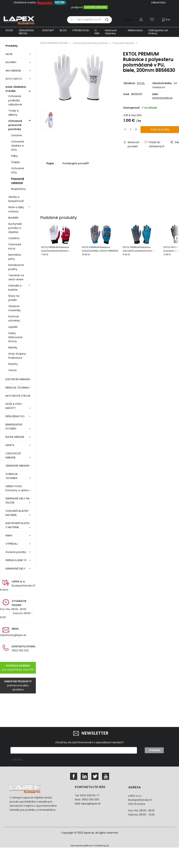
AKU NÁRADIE (13, 71)
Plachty (13, 364)
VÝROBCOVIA (81, 30)
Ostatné (16, 135)
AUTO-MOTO (14, 79)
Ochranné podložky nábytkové (15, 100)
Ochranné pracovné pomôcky (15, 125)
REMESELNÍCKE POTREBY (14, 427)
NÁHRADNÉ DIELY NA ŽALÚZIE (18, 501)
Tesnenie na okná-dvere (16, 277)
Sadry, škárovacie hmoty (15, 337)
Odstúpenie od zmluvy (158, 32)
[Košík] (166, 20)
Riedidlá (13, 218)
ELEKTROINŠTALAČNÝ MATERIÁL (17, 525)
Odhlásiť (17, 760)
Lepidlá (13, 327)
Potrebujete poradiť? (76, 163)
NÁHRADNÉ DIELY (15, 569)
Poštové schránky (14, 319)
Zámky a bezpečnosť (16, 199)
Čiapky (16, 162)
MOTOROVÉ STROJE (18, 396)
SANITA (10, 445)
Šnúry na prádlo (14, 298)
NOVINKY (11, 62)
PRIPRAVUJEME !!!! (16, 560)
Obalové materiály (14, 308)
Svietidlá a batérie (15, 288)
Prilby (14, 156)
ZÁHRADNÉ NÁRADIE (17, 466)
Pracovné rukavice (18, 181)
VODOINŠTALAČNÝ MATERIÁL (17, 513)
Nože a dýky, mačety (16, 209)
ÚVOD (9, 30)
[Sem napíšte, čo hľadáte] (93, 20)
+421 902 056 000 (95, 7)
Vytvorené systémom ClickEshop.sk (90, 846)
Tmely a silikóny (13, 113)
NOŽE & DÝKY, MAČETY (14, 406)
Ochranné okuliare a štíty (18, 146)
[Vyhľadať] (71, 20)
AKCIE (9, 54)
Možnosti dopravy (111, 32)
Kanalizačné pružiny (16, 267)
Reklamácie (135, 30)
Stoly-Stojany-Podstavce (18, 356)
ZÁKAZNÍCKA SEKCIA (26, 32)
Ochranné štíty (18, 170)
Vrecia (12, 370)
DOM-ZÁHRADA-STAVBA (16, 89)
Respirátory (18, 189)
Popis (50, 163)
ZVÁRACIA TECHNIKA (12, 476)
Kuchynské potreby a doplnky (15, 228)
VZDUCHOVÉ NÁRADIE (13, 455)
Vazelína (14, 238)
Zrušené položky (16, 552)
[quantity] (131, 130)
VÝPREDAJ (12, 544)
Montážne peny (15, 257)
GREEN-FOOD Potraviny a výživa (17, 488)
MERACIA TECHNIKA (17, 388)
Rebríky (13, 348)
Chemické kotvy (15, 246)
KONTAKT (48, 30)
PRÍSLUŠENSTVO (15, 416)
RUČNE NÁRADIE (15, 437)
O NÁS (97, 32)
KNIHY (9, 536)
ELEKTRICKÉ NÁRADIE (17, 379)
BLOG (63, 30)
